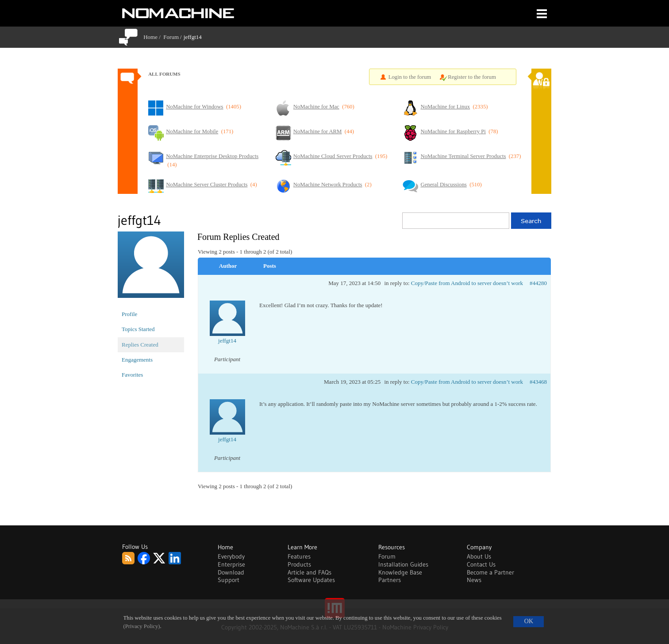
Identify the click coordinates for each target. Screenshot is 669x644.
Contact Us (481, 564)
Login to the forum (410, 77)
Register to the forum (472, 77)
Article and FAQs (310, 572)
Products (299, 564)
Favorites (132, 375)
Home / (153, 37)
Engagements (137, 360)
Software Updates (311, 580)
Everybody (231, 556)
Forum (171, 37)
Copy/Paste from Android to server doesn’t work (467, 283)
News (474, 580)
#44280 (538, 283)
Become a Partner (490, 572)
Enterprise (231, 564)
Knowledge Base (400, 572)
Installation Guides (403, 564)
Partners (390, 580)
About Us (479, 556)
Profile (129, 314)
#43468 (538, 382)
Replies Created (140, 345)
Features (299, 556)
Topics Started (138, 329)
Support (229, 580)
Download (231, 572)
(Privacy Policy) (142, 626)
